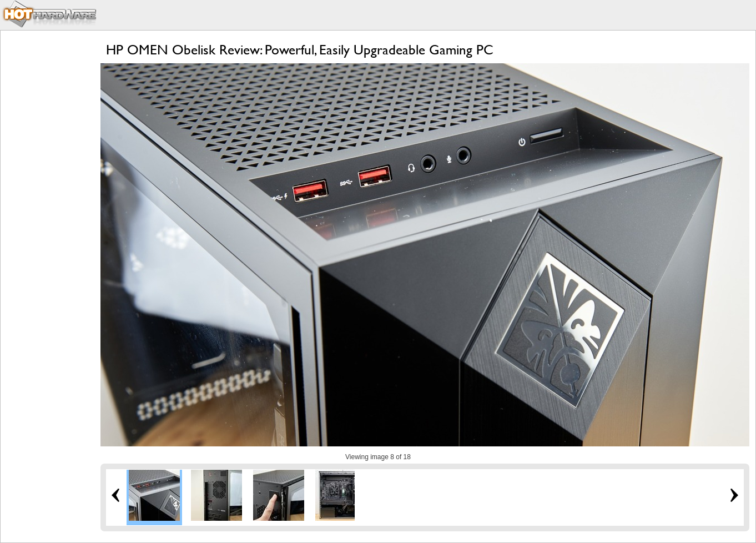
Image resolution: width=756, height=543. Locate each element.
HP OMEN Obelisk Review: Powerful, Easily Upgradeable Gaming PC (300, 50)
